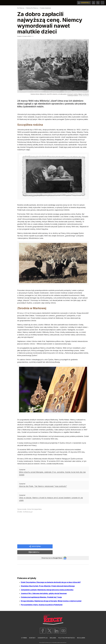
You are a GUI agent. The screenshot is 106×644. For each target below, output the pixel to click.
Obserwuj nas (50, 553)
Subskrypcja (43, 633)
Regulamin (81, 633)
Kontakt (32, 633)
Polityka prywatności (67, 633)
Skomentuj (73, 547)
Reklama (53, 633)
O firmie (24, 633)
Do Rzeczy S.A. (48, 638)
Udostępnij (36, 547)
